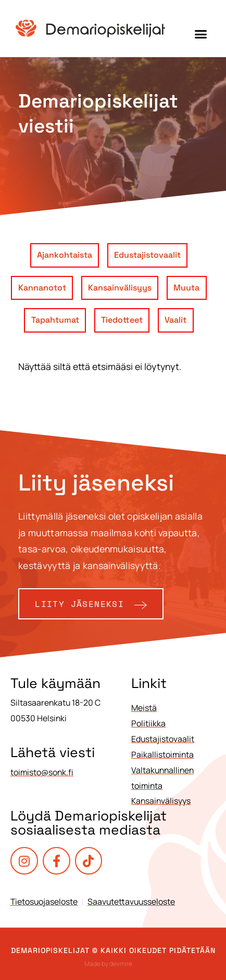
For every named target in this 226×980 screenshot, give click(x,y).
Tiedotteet (122, 320)
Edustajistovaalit (147, 255)
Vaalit (175, 320)
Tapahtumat (55, 320)
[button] (201, 34)
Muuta (186, 288)
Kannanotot (42, 288)
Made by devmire (108, 964)
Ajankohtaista (65, 255)
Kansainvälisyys (120, 288)
